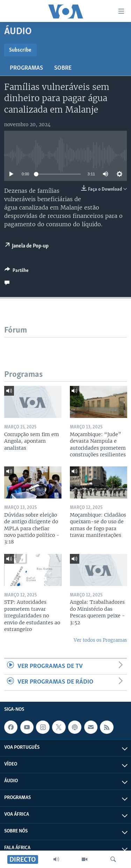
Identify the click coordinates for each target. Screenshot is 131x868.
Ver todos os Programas (100, 640)
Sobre (63, 68)
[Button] (17, 272)
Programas (26, 68)
